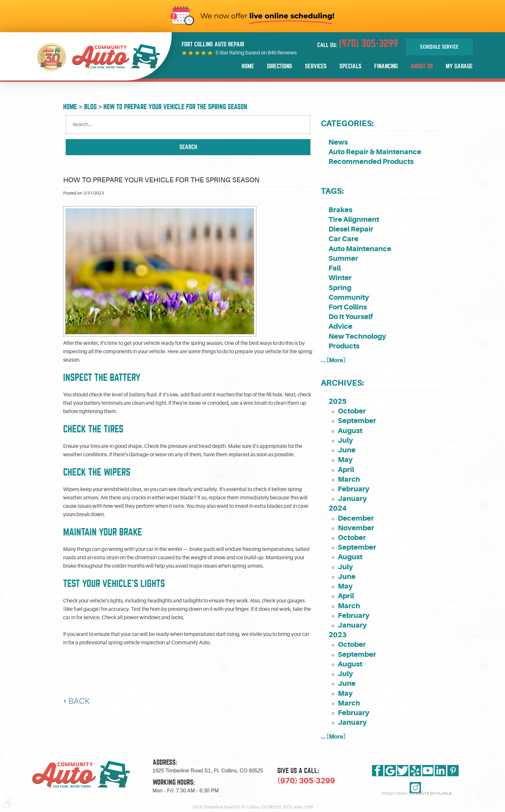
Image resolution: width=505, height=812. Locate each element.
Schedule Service (439, 47)
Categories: (347, 123)
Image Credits (395, 793)
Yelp (415, 771)
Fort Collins (348, 307)
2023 (338, 635)
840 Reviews (282, 53)
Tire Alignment (354, 219)
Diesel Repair (351, 229)
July (345, 440)
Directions (280, 66)
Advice (340, 326)
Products (344, 346)
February (354, 489)
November (356, 528)
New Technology (357, 336)
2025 (338, 401)
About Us (422, 66)
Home (248, 66)
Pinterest (453, 771)
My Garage (459, 66)
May (345, 460)
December (356, 518)
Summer (343, 258)
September (357, 421)
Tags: (332, 191)
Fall (335, 268)
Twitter (403, 771)
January (352, 499)
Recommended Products (371, 161)
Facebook (378, 771)
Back (79, 701)
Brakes (340, 210)
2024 (338, 508)
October (352, 411)
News (338, 142)
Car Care (343, 239)
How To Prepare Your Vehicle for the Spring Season (175, 107)
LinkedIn (440, 771)
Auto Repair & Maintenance (375, 152)
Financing (386, 66)
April (346, 470)
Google (390, 771)
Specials (350, 66)
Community (349, 297)
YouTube (428, 771)
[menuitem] (248, 66)
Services (316, 66)
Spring (340, 288)
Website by (431, 793)
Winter (340, 278)
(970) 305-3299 (306, 781)
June (347, 450)
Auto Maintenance (360, 249)
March (349, 479)
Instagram (415, 788)
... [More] (333, 360)
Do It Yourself (351, 317)
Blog (90, 107)
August (350, 431)
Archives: (342, 383)
